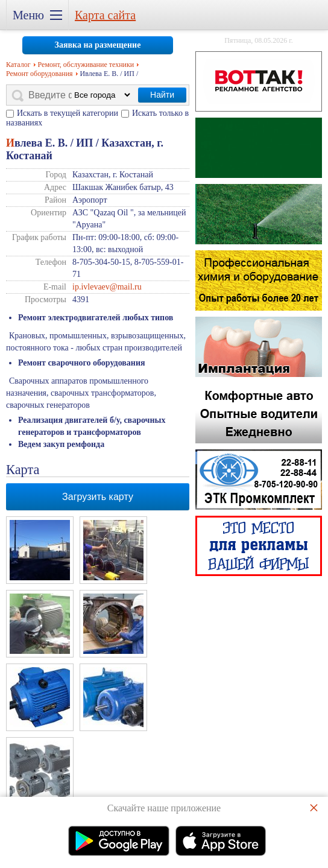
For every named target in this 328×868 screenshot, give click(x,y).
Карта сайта (105, 15)
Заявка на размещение (98, 45)
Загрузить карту (98, 497)
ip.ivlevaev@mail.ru (107, 287)
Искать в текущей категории (68, 113)
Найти (162, 95)
